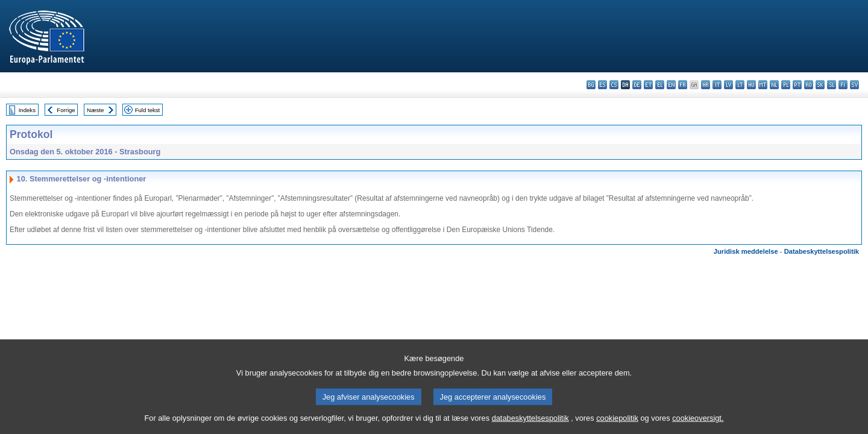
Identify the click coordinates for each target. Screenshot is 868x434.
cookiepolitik (617, 426)
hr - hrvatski (706, 85)
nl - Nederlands (774, 85)
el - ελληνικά (660, 85)
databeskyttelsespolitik (530, 426)
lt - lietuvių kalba (740, 85)
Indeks (27, 110)
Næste (95, 110)
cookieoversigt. (698, 426)
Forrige (66, 110)
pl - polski (786, 85)
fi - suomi (843, 85)
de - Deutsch (637, 85)
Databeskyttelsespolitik (822, 251)
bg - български (591, 85)
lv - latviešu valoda (728, 85)
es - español (602, 85)
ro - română (809, 85)
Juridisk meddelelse (746, 251)
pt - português (797, 85)
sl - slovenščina (832, 85)
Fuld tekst (148, 110)
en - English (671, 85)
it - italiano (717, 85)
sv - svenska (854, 85)
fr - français (683, 85)
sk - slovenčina (820, 85)
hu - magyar (751, 85)
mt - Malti (763, 85)
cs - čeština (614, 85)
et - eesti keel (648, 85)
